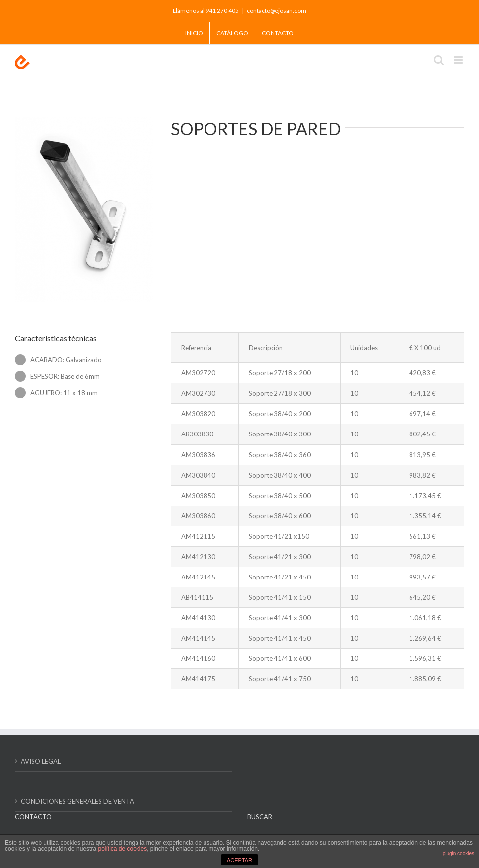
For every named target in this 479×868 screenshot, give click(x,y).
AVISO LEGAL (41, 761)
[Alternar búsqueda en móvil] (439, 60)
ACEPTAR (239, 860)
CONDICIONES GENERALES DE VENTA (77, 801)
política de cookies (122, 849)
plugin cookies (458, 853)
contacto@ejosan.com (276, 11)
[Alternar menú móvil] (459, 60)
